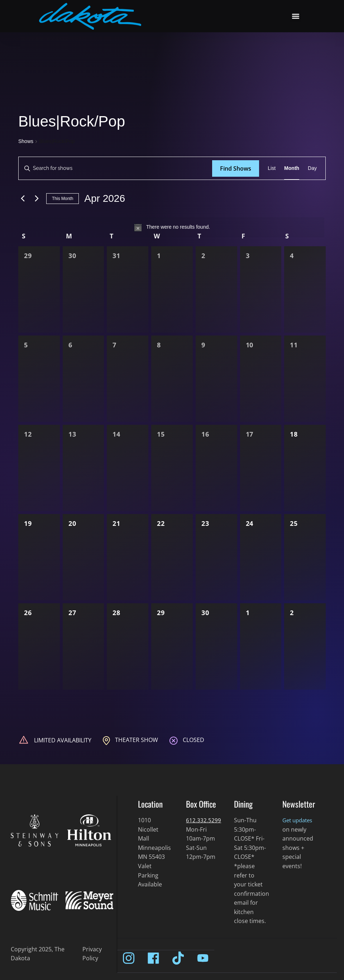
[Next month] (37, 199)
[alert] (172, 227)
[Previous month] (23, 199)
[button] (295, 16)
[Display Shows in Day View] (312, 168)
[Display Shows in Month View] (292, 168)
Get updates (299, 820)
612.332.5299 (204, 820)
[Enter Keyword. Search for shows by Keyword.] (115, 168)
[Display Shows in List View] (272, 168)
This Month (63, 199)
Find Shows (236, 168)
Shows (26, 141)
